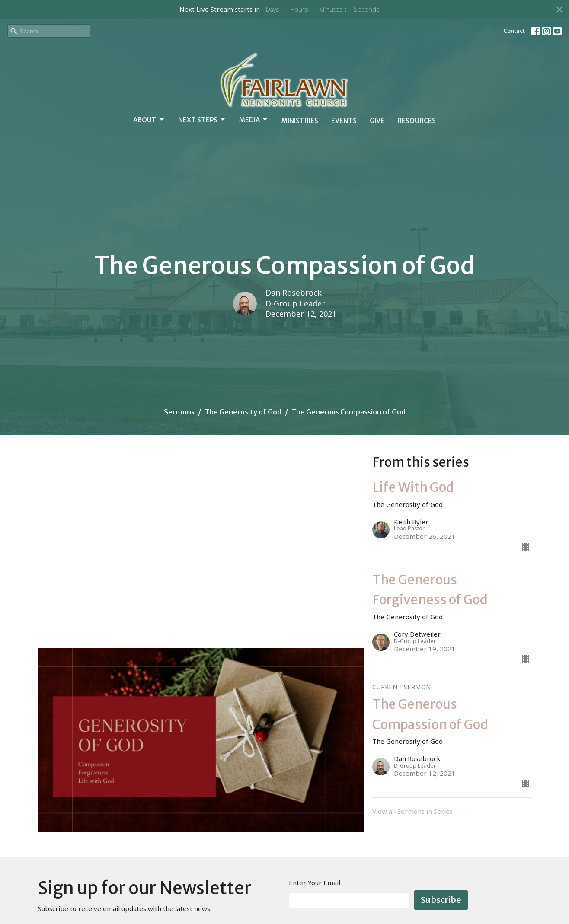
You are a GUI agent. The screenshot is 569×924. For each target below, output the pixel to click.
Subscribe (441, 900)
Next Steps (202, 120)
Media (254, 120)
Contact (514, 31)
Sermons (179, 412)
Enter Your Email (315, 883)
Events (344, 121)
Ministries (300, 121)
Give (377, 121)
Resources (417, 121)
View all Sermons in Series (412, 811)
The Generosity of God (243, 412)
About (149, 120)
